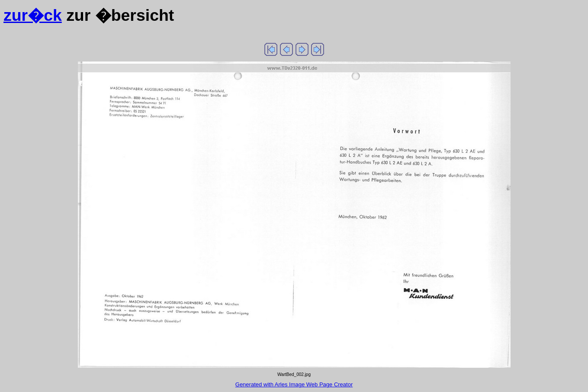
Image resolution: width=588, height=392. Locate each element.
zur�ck (33, 15)
